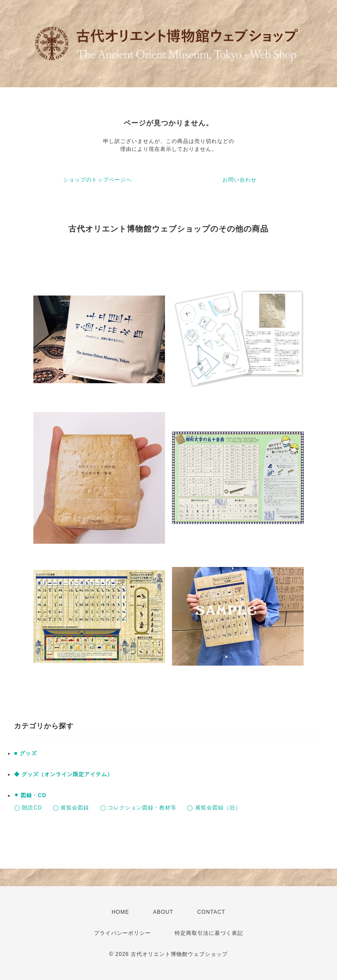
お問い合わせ (240, 180)
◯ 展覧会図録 (71, 808)
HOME (120, 912)
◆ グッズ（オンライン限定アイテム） (63, 774)
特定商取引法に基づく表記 (209, 933)
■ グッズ (25, 753)
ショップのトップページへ (97, 180)
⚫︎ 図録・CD (30, 795)
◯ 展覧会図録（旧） (214, 808)
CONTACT (211, 912)
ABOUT (163, 912)
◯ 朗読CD (28, 808)
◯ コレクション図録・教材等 (138, 808)
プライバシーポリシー (122, 933)
